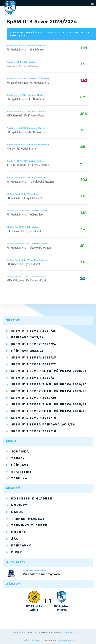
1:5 (83, 64)
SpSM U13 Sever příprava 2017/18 (43, 425)
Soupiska (20, 452)
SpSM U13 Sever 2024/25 (34, 331)
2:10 (84, 114)
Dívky (17, 552)
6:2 (83, 97)
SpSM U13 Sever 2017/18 (34, 431)
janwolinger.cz (66, 640)
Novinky (19, 505)
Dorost (19, 532)
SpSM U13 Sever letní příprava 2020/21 (49, 371)
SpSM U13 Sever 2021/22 (34, 364)
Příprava (20, 465)
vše (23, 35)
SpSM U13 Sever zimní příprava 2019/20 (49, 384)
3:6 (83, 262)
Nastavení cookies (32, 640)
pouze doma (71, 32)
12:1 (84, 130)
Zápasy (18, 458)
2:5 (83, 147)
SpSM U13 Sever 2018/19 (34, 418)
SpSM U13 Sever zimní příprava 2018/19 (49, 404)
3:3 (83, 279)
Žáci (16, 539)
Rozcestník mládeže (32, 499)
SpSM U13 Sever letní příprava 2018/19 (49, 411)
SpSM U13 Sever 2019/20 (34, 398)
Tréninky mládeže (29, 525)
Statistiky (22, 472)
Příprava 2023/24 (28, 337)
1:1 (48, 601)
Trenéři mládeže (28, 519)
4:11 (84, 163)
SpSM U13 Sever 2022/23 (34, 358)
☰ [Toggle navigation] (92, 3)
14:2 (84, 180)
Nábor (17, 512)
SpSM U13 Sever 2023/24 (34, 344)
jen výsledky (35, 32)
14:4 (84, 48)
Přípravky (21, 546)
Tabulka (19, 478)
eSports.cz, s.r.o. (74, 633)
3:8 (83, 196)
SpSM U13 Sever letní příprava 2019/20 (49, 391)
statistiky (54, 32)
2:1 (83, 246)
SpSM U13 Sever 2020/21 (34, 378)
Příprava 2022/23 (28, 351)
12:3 (84, 81)
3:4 (83, 229)
